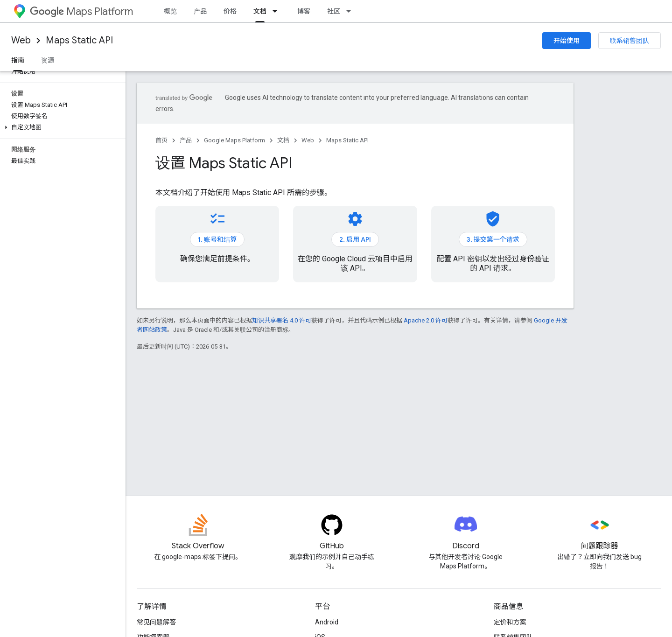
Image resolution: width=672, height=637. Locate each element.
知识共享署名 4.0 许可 (282, 320)
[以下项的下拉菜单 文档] (278, 11)
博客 (304, 11)
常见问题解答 (156, 622)
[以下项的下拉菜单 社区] (351, 11)
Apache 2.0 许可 (426, 320)
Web (21, 40)
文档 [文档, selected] (260, 11)
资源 (48, 60)
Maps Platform (81, 11)
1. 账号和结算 (217, 239)
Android (327, 622)
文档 (283, 140)
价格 (230, 11)
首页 (161, 140)
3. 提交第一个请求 (493, 239)
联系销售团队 (630, 41)
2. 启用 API (355, 239)
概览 (170, 11)
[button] (61, 127)
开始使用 (567, 41)
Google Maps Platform (234, 140)
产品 (200, 11)
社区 (334, 11)
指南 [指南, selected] (18, 60)
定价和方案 (510, 622)
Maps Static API (79, 40)
